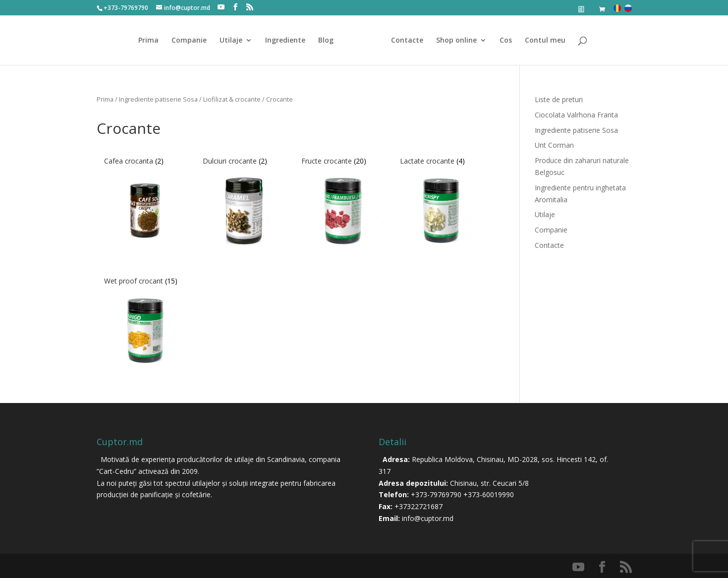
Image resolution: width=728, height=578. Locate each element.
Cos (506, 41)
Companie (189, 41)
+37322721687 (419, 506)
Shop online (456, 41)
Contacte (407, 41)
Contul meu (545, 41)
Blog (326, 41)
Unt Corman (554, 145)
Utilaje (231, 41)
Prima (148, 41)
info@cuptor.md (428, 518)
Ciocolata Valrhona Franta (576, 115)
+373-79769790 (436, 494)
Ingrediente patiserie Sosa (158, 99)
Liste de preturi (559, 99)
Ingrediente (285, 41)
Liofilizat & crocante (232, 99)
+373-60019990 (489, 494)
